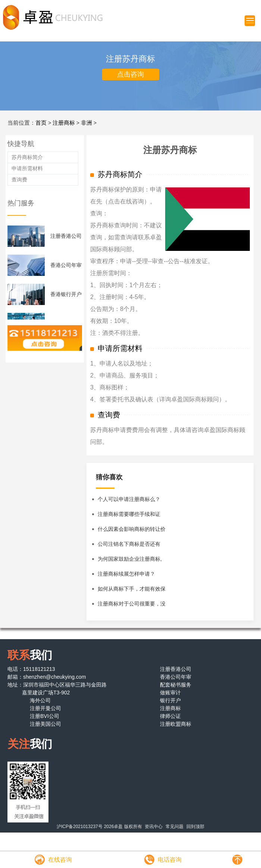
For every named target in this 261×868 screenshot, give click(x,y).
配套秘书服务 (176, 685)
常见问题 (174, 827)
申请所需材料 (27, 168)
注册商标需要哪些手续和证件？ (129, 516)
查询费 (19, 180)
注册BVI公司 (45, 716)
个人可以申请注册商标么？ (129, 499)
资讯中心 (154, 827)
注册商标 (64, 123)
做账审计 (170, 693)
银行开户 (170, 700)
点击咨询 (130, 74)
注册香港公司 (66, 236)
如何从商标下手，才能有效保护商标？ (132, 591)
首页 (41, 123)
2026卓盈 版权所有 (123, 827)
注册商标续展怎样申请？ (126, 574)
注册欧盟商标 (176, 724)
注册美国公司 (45, 724)
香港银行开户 (66, 294)
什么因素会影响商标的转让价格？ (132, 531)
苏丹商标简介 (27, 157)
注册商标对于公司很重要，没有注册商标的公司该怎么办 (132, 606)
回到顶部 (195, 827)
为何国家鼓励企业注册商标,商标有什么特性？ (130, 561)
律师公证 (170, 716)
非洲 (87, 123)
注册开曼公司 (45, 708)
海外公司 (40, 700)
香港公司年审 (66, 265)
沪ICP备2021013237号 (80, 827)
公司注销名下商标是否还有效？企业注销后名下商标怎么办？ (132, 546)
